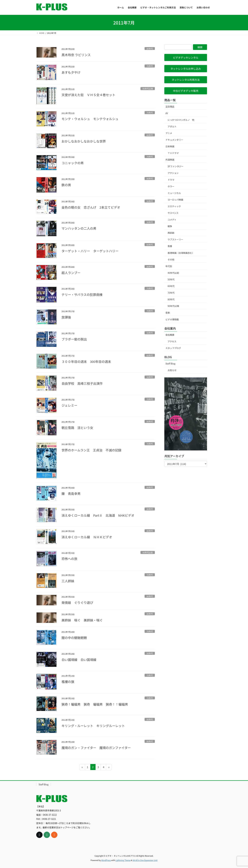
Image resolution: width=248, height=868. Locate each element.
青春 (170, 246)
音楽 (168, 313)
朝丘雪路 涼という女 (77, 428)
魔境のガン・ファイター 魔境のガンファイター (96, 748)
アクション (173, 173)
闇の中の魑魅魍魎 (74, 638)
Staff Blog (170, 364)
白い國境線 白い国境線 (79, 660)
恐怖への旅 (69, 559)
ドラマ (171, 180)
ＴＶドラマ (173, 153)
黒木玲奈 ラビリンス (76, 55)
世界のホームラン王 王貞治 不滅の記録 (91, 450)
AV (167, 113)
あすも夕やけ (71, 72)
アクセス (172, 341)
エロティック (174, 206)
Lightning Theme (123, 860)
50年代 (150, 201)
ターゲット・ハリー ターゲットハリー (90, 251)
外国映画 (170, 160)
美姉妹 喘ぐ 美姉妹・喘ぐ (82, 620)
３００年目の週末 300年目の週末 (86, 362)
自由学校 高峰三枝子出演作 (82, 383)
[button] (186, 57)
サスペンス (173, 213)
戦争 (170, 226)
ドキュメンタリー (174, 140)
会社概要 (170, 335)
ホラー (171, 186)
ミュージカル (174, 193)
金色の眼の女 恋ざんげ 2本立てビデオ (91, 207)
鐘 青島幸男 (71, 494)
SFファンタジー (176, 166)
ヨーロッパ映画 (175, 200)
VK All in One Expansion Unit (145, 860)
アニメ (169, 133)
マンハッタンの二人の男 (79, 228)
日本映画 (170, 146)
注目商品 (170, 107)
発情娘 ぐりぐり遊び (77, 603)
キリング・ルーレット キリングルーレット (93, 726)
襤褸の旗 (68, 682)
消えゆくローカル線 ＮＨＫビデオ (87, 537)
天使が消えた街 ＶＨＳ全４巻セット (88, 95)
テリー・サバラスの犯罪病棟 (82, 295)
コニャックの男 (73, 163)
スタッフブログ (173, 348)
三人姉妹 (68, 581)
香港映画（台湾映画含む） (181, 253)
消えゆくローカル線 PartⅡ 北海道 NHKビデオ (98, 515)
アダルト (172, 126)
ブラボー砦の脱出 (74, 339)
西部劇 (171, 233)
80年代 (150, 49)
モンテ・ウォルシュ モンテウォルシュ (90, 119)
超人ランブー (71, 273)
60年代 (150, 135)
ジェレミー (69, 405)
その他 (171, 260)
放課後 (66, 317)
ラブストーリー (175, 239)
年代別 (169, 266)
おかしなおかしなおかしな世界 (84, 141)
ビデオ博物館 (172, 319)
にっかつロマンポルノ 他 (181, 120)
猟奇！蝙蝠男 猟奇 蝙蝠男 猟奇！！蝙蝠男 (95, 704)
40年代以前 (148, 552)
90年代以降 (148, 89)
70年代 (150, 66)
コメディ (172, 220)
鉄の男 (66, 185)
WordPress (106, 860)
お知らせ (172, 370)
